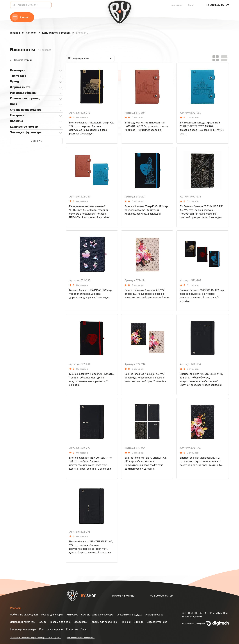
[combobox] (90, 58)
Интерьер (72, 615)
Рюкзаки (126, 622)
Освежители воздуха (129, 615)
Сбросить (36, 141)
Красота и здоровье (51, 629)
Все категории (21, 60)
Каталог (21, 17)
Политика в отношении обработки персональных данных (36, 638)
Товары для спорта (52, 615)
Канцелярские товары (23, 629)
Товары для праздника (104, 622)
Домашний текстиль (22, 622)
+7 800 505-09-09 (218, 5)
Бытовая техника (157, 622)
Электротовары (154, 615)
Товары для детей (60, 622)
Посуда (42, 622)
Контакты (176, 5)
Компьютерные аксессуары (97, 615)
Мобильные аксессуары (24, 615)
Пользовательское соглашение (81, 638)
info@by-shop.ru (124, 596)
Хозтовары (81, 622)
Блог (191, 5)
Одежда (139, 622)
